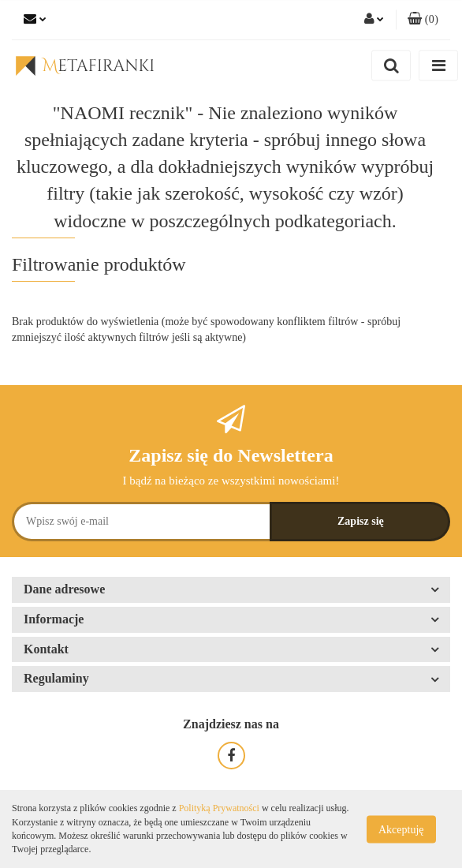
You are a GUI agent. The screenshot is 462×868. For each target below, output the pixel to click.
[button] (423, 20)
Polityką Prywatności (219, 808)
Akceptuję (401, 829)
